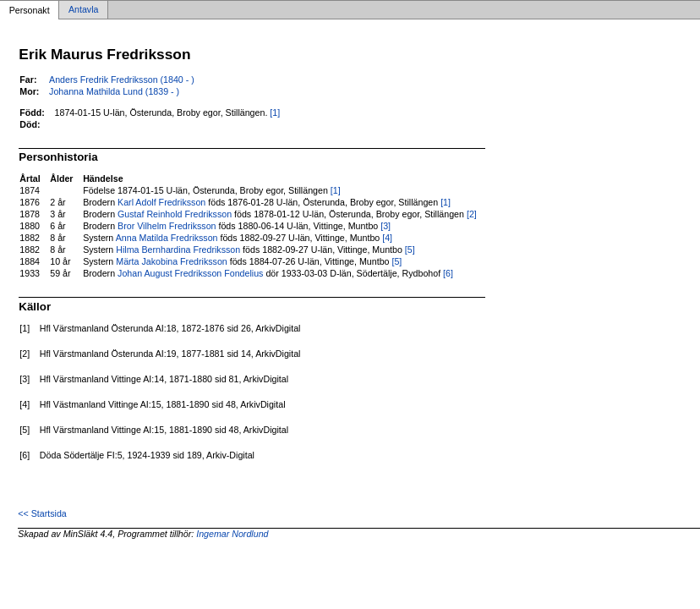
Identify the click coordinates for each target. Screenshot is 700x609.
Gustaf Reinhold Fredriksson (175, 214)
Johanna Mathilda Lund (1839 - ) (114, 91)
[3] (386, 226)
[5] (410, 250)
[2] (472, 214)
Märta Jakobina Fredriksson (171, 261)
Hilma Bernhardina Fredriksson (178, 250)
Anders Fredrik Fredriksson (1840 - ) (122, 80)
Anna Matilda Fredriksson (167, 238)
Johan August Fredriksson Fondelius (190, 273)
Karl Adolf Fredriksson (161, 202)
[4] (387, 238)
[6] (448, 273)
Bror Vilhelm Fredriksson (167, 226)
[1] (275, 112)
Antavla (84, 10)
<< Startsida (42, 513)
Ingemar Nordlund (232, 534)
